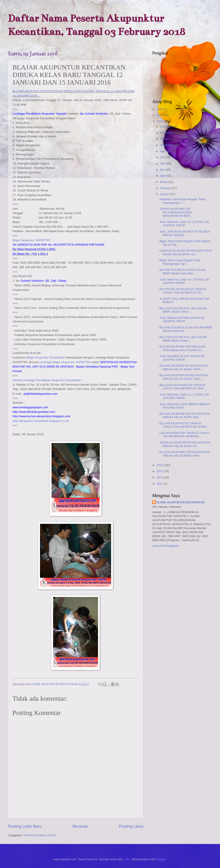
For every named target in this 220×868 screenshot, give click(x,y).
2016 (160, 121)
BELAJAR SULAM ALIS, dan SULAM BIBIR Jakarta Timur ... (183, 310)
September (167, 145)
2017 (160, 115)
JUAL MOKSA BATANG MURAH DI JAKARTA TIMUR (182, 320)
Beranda (80, 826)
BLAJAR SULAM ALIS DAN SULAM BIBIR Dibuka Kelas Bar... (182, 271)
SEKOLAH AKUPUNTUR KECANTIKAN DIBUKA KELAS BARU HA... (185, 444)
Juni (163, 163)
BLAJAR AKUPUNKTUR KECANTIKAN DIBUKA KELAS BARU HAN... (184, 454)
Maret (164, 182)
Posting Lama (131, 826)
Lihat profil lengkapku (166, 546)
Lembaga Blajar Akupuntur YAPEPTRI (65, 362)
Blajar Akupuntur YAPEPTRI (31, 240)
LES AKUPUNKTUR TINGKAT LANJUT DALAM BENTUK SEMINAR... (184, 435)
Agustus (166, 151)
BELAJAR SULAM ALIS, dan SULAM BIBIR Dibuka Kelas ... (183, 339)
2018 (160, 109)
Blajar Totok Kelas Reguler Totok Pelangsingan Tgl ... (180, 262)
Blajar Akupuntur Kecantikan (46, 357)
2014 (160, 471)
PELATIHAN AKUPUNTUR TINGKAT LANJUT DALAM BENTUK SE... (183, 291)
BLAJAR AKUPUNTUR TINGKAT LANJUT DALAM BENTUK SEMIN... (184, 425)
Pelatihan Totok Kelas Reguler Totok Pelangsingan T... (182, 201)
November (167, 133)
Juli (163, 157)
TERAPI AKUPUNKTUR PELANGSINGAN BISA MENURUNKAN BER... (176, 212)
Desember (167, 126)
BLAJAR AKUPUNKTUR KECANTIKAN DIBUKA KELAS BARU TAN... (184, 415)
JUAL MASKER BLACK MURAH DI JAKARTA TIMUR (182, 358)
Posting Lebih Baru (25, 826)
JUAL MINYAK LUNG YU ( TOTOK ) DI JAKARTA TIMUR (184, 224)
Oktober (165, 139)
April (163, 176)
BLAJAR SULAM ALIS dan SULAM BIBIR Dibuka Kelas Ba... (186, 329)
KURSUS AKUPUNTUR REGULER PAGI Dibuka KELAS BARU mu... (186, 252)
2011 (160, 484)
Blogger (161, 859)
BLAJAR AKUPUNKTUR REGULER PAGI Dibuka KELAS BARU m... (182, 348)
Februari (166, 188)
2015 (160, 465)
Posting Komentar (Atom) (40, 835)
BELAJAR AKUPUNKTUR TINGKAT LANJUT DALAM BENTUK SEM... (183, 387)
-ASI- (127, 859)
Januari (165, 194)
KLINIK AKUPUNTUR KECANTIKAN (181, 502)
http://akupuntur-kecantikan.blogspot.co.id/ (41, 421)
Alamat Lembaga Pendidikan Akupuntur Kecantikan (47, 380)
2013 (160, 477)
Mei (163, 170)
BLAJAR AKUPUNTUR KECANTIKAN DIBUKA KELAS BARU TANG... (184, 367)
